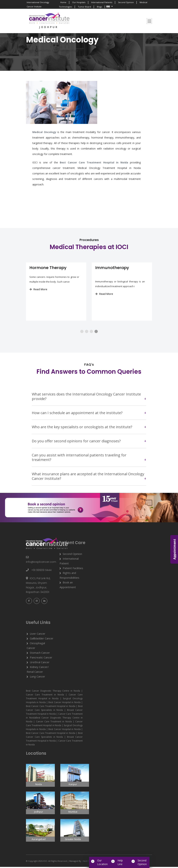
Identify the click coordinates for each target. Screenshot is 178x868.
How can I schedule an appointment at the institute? (77, 414)
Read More (36, 289)
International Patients (102, 2)
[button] (82, 333)
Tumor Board (84, 7)
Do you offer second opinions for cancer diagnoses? (76, 442)
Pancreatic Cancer (41, 658)
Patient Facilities (73, 569)
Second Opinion (126, 2)
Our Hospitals (79, 2)
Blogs (99, 7)
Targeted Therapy (45, 268)
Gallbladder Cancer (42, 639)
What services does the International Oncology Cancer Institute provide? (86, 397)
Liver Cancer (38, 635)
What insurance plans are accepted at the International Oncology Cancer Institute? (88, 477)
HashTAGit (88, 862)
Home (63, 2)
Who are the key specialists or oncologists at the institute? (82, 428)
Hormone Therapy (111, 268)
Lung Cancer (37, 677)
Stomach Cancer (40, 654)
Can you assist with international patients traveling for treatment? (79, 458)
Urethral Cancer (40, 663)
